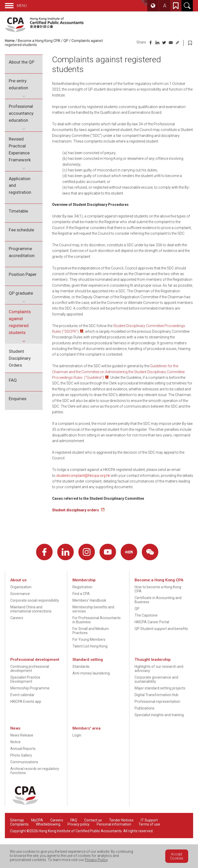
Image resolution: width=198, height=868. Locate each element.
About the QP (22, 62)
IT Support (149, 820)
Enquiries (18, 399)
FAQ (13, 380)
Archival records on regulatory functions (35, 771)
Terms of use (149, 824)
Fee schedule (21, 230)
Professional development (35, 660)
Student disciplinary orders (76, 510)
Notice (15, 742)
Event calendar (22, 695)
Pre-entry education (18, 84)
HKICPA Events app (26, 702)
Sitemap (17, 820)
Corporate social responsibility (35, 600)
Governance (20, 594)
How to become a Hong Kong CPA (158, 589)
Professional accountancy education (21, 113)
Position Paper (23, 274)
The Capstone (146, 615)
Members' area (86, 728)
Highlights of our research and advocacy (159, 669)
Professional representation (157, 702)
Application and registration (20, 186)
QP (66, 41)
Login (77, 735)
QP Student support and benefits (161, 629)
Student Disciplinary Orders (20, 358)
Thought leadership (153, 660)
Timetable (18, 211)
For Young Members (89, 639)
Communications (24, 762)
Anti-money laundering (91, 673)
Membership (84, 580)
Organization (21, 587)
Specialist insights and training (159, 715)
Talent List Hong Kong (90, 646)
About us (18, 580)
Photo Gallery (21, 755)
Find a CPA (81, 594)
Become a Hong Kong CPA (39, 41)
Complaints (19, 824)
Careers (17, 618)
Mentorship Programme (30, 688)
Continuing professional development (30, 669)
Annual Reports (23, 749)
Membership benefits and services (93, 609)
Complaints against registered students (20, 322)
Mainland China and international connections (31, 609)
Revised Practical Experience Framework (20, 149)
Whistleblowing (48, 824)
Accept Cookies (177, 856)
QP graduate (21, 293)
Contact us (93, 820)
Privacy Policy (96, 860)
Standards (81, 667)
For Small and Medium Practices (91, 631)
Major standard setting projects (160, 688)
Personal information (114, 824)
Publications (145, 708)
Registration (82, 587)
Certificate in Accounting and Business (158, 600)
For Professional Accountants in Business (97, 620)
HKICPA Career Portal (152, 622)
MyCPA (37, 820)
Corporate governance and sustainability (156, 679)
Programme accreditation (22, 252)
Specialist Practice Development (25, 679)
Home (10, 41)
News (15, 728)
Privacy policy (79, 824)
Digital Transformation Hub (156, 695)
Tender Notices (121, 820)
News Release (22, 735)
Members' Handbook (89, 600)
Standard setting (88, 660)
